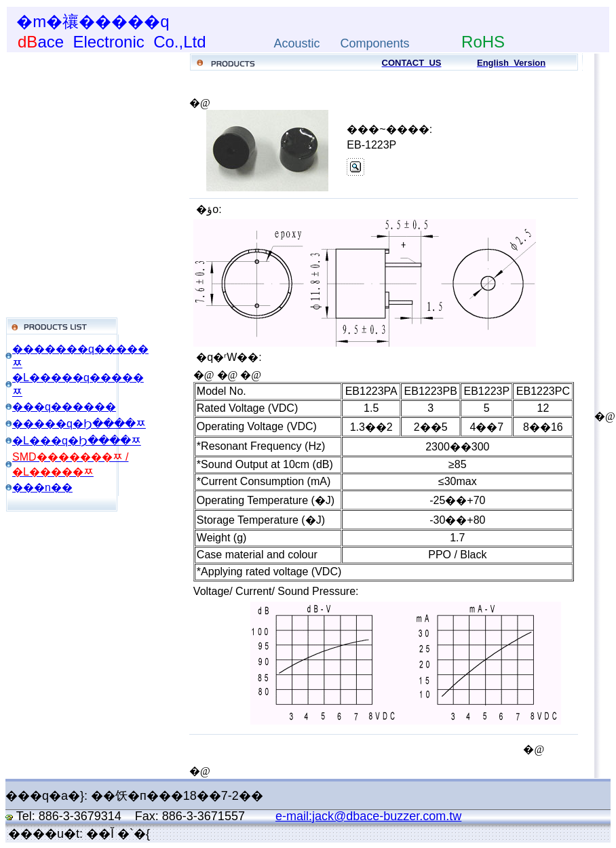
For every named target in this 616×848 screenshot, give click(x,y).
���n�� (42, 487)
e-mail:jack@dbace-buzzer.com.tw (368, 816)
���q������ (64, 407)
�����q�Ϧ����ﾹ (79, 424)
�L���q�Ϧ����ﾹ (77, 441)
